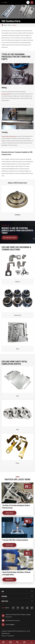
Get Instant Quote (10, 238)
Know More (9, 513)
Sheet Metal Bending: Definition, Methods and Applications (16, 573)
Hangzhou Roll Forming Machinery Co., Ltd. (18, 631)
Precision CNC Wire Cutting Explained (15, 540)
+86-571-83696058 (8, 625)
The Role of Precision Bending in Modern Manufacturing (16, 507)
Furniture (14, 25)
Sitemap (4, 636)
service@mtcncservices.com (11, 620)
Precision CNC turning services (9, 136)
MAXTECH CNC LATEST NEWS (18, 479)
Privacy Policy (10, 636)
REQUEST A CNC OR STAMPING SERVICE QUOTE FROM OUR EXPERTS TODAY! (17, 230)
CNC (9, 25)
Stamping (4, 596)
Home (5, 25)
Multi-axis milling (6, 94)
